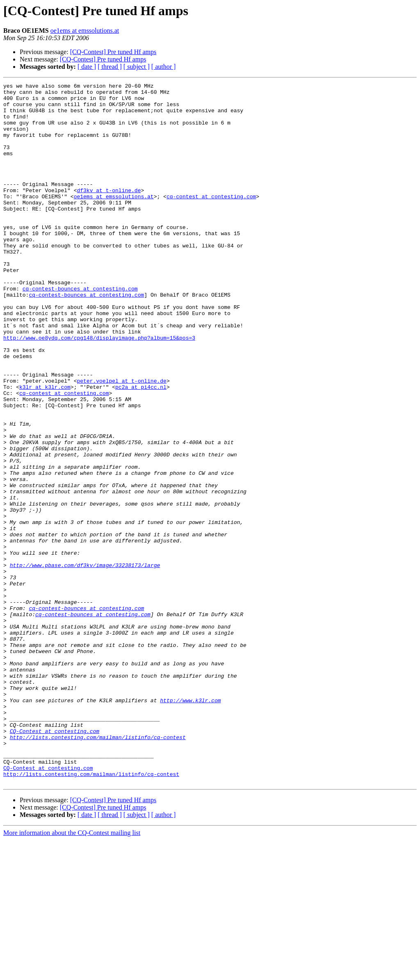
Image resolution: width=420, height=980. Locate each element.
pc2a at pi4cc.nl (141, 448)
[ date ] (87, 67)
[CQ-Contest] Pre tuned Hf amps (113, 52)
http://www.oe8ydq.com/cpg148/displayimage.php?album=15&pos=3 (99, 389)
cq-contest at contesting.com (211, 220)
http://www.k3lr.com (190, 824)
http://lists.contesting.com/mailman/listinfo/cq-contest (98, 869)
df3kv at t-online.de (109, 212)
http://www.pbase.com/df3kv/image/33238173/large (85, 662)
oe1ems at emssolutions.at (85, 31)
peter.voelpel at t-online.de (121, 441)
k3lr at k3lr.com (45, 448)
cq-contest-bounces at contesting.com (80, 330)
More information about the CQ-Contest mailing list (72, 973)
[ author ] (164, 67)
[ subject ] (137, 67)
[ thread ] (110, 67)
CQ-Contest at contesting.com (55, 861)
